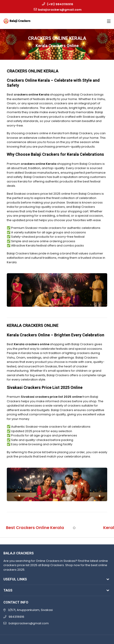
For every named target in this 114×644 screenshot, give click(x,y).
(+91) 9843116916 (60, 4)
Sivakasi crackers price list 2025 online (51, 397)
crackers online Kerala (32, 95)
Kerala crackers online (32, 344)
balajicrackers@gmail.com (60, 10)
